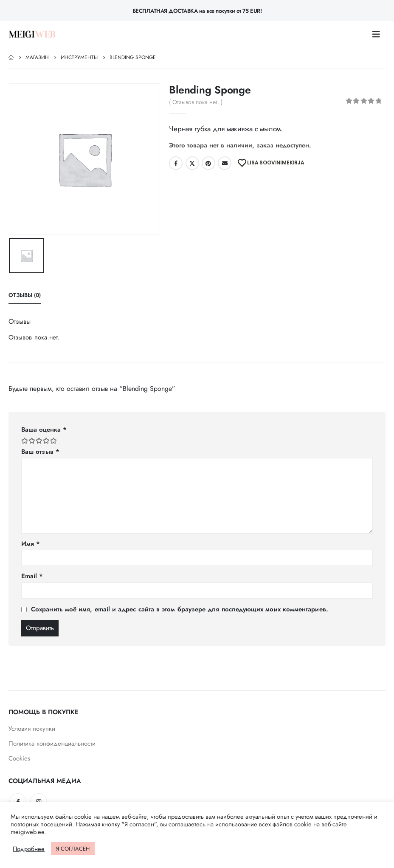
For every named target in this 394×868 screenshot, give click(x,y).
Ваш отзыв (40, 452)
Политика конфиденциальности (52, 744)
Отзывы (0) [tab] (25, 295)
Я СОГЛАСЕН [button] (73, 849)
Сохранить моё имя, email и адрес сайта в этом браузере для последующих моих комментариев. (180, 609)
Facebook (176, 163)
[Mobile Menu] (379, 34)
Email (225, 163)
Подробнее (29, 849)
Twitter (192, 163)
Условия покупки (32, 729)
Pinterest (208, 163)
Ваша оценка (44, 430)
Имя (31, 544)
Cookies (19, 758)
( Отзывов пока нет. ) (196, 102)
